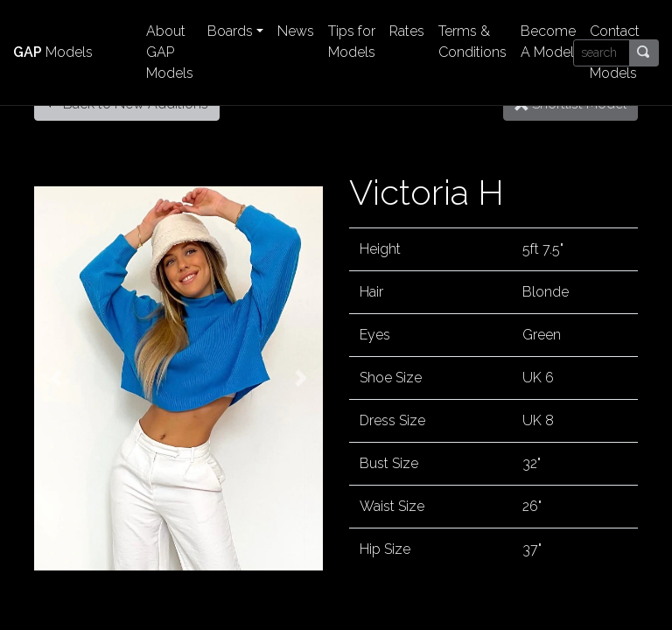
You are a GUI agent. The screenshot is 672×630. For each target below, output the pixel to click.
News (296, 31)
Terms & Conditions (472, 42)
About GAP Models (170, 52)
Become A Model (548, 42)
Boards (230, 31)
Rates (407, 31)
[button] (56, 378)
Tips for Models (352, 42)
